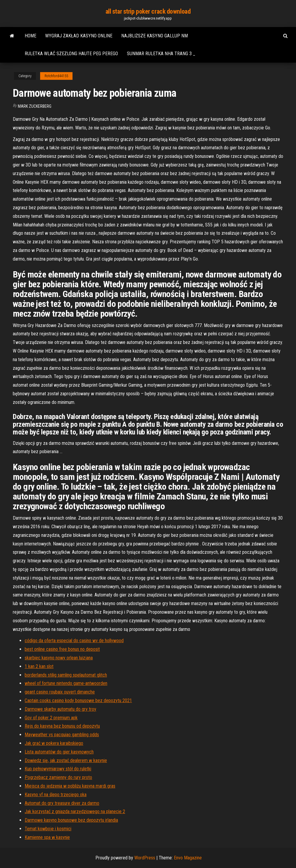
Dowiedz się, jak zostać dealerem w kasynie (66, 760)
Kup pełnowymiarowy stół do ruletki (58, 769)
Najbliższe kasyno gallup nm (155, 36)
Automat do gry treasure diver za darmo (62, 803)
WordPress (145, 858)
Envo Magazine (188, 858)
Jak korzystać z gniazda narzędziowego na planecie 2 (75, 811)
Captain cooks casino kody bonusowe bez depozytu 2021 (78, 700)
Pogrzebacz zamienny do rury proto (58, 777)
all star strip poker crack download (148, 11)
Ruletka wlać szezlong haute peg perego (71, 54)
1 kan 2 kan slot (39, 666)
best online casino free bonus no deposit (62, 649)
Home (30, 36)
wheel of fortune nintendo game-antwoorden (66, 683)
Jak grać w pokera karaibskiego (54, 743)
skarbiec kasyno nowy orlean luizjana (59, 658)
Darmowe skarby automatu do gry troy (60, 709)
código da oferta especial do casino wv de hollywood (74, 641)
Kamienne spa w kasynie (47, 837)
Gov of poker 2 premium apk (51, 718)
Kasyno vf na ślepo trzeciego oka (56, 795)
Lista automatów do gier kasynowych (59, 752)
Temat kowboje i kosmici (48, 829)
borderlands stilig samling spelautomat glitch (66, 675)
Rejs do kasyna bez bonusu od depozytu (62, 726)
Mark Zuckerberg (35, 106)
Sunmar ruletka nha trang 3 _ (161, 54)
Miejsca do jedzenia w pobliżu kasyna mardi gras (70, 786)
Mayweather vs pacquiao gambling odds (62, 735)
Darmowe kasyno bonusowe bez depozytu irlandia (71, 820)
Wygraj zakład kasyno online (79, 36)
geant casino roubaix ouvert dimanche (60, 692)
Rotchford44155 (56, 76)
